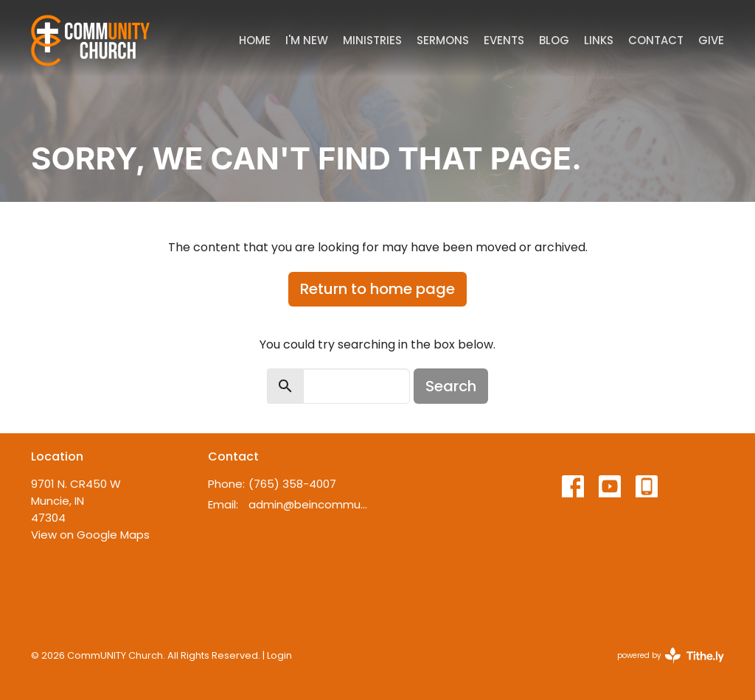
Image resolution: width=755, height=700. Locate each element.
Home (255, 40)
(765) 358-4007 (292, 484)
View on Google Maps (90, 535)
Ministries (372, 40)
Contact (656, 40)
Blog (554, 40)
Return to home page (377, 289)
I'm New (307, 40)
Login (279, 655)
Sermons (443, 40)
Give (711, 40)
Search (451, 386)
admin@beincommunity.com (309, 504)
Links (599, 40)
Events (504, 40)
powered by (671, 655)
